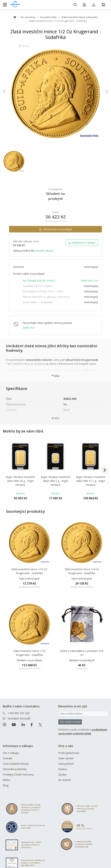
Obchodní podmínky (15, 769)
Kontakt (8, 758)
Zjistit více (29, 327)
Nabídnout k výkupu (82, 243)
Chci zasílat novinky (70, 722)
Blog (6, 785)
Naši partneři (66, 764)
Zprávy (62, 774)
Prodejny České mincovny (18, 774)
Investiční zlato (48, 17)
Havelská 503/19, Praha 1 (38, 286)
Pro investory (28, 17)
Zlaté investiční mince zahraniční (80, 17)
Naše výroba (66, 758)
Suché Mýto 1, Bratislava (38, 302)
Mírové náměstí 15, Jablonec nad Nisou (46, 297)
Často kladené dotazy (16, 764)
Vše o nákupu (11, 753)
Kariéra (63, 769)
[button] (11, 92)
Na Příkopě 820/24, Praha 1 (39, 281)
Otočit (24, 48)
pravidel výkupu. (44, 251)
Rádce (6, 780)
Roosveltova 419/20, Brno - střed (43, 291)
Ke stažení (65, 780)
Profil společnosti (69, 753)
